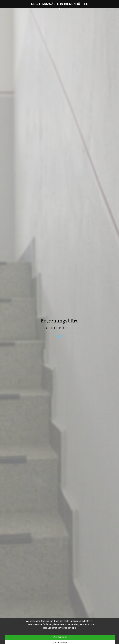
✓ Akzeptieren (60, 637)
